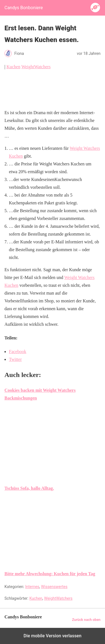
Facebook (18, 352)
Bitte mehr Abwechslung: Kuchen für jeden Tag (50, 574)
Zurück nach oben (86, 620)
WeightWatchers (36, 67)
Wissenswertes (54, 587)
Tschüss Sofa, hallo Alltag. (29, 488)
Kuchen (13, 67)
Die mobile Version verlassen (53, 636)
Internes (32, 587)
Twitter (15, 359)
